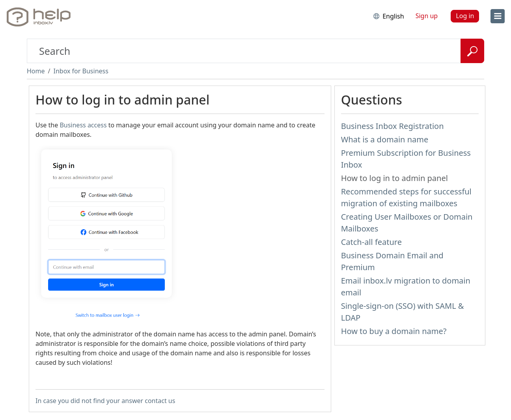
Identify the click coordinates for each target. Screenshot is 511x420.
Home (36, 71)
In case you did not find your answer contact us (105, 401)
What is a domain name (385, 139)
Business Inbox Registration (393, 126)
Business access (83, 125)
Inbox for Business (81, 71)
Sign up (427, 16)
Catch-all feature (371, 242)
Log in (465, 16)
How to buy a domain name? (394, 331)
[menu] (498, 16)
